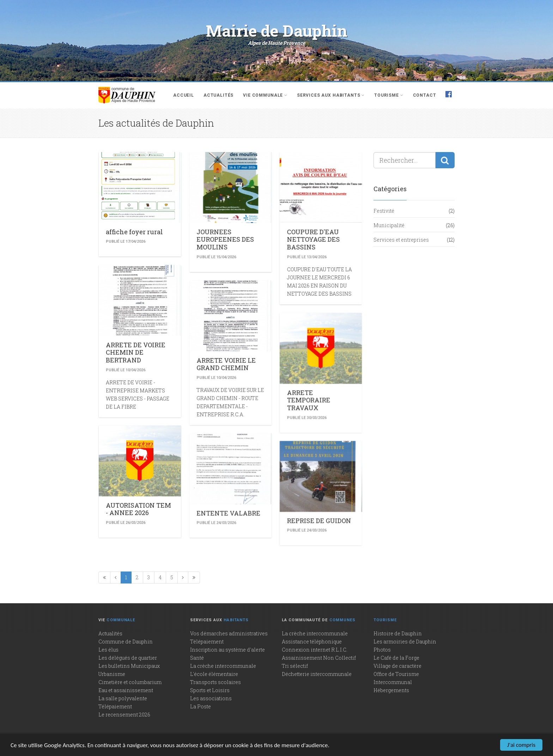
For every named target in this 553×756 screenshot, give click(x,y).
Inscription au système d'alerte (227, 650)
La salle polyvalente (123, 698)
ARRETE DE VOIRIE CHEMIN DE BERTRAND (136, 328)
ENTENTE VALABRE (209, 451)
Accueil (184, 95)
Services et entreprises (401, 240)
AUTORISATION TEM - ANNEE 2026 (138, 449)
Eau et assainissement (126, 690)
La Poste (200, 706)
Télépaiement (115, 706)
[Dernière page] (194, 577)
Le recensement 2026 (124, 715)
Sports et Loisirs (210, 690)
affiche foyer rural (134, 232)
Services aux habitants (331, 95)
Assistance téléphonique (312, 642)
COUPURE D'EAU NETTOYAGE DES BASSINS (274, 239)
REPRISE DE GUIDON (279, 457)
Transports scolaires (215, 682)
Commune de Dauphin (126, 642)
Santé (197, 658)
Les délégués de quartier (128, 658)
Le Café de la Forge (396, 658)
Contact (425, 95)
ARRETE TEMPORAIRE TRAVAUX (269, 365)
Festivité (384, 211)
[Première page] (104, 577)
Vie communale (265, 95)
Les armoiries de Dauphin (405, 642)
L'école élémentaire (214, 674)
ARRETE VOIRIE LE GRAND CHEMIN (206, 336)
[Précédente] (116, 577)
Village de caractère (397, 666)
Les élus (108, 650)
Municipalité (389, 225)
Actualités (218, 95)
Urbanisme (112, 674)
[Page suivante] (183, 577)
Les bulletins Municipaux (129, 666)
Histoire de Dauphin (398, 633)
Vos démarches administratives (229, 633)
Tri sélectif (295, 666)
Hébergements (391, 690)
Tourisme (389, 95)
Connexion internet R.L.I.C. (315, 650)
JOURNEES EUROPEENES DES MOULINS (205, 239)
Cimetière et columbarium (130, 682)
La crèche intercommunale (223, 666)
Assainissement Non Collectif (319, 658)
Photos (382, 650)
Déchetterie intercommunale (317, 674)
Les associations (211, 698)
